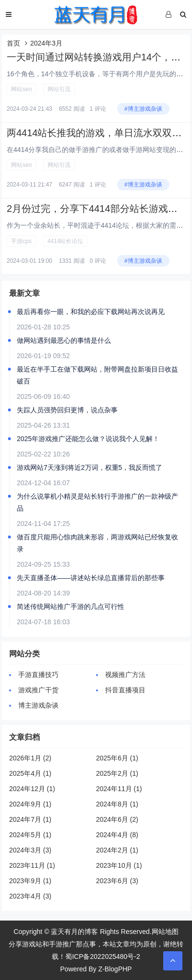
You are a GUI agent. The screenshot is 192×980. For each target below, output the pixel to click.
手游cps (21, 241)
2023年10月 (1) (119, 865)
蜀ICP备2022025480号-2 (103, 957)
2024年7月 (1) (30, 819)
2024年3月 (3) (30, 850)
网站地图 (165, 932)
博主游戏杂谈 (38, 705)
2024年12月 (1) (32, 789)
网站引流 (59, 89)
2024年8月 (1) (117, 804)
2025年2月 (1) (117, 773)
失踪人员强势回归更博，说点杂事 (67, 410)
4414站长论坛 (66, 241)
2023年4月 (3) (30, 896)
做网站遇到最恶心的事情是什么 (64, 340)
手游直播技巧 (38, 675)
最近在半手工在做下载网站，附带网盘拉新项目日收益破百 (97, 375)
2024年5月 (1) (30, 835)
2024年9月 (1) (30, 804)
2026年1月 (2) (30, 758)
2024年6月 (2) (117, 819)
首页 (13, 43)
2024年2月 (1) (117, 850)
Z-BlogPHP (115, 969)
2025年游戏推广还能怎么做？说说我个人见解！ (88, 439)
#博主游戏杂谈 (143, 109)
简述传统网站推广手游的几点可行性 (71, 607)
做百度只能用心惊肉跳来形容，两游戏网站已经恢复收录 (97, 543)
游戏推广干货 (38, 690)
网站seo (21, 89)
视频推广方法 (125, 675)
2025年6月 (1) (117, 758)
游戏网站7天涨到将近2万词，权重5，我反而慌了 (90, 467)
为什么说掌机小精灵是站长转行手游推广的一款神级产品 (97, 502)
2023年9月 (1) (30, 881)
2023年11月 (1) (32, 865)
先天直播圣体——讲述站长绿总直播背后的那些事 (91, 578)
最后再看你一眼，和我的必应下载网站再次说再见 (91, 312)
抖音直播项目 (125, 690)
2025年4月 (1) (30, 773)
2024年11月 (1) (119, 789)
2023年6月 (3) (117, 881)
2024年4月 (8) (117, 835)
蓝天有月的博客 (74, 932)
